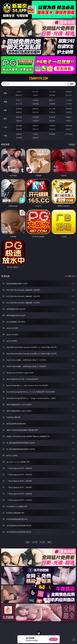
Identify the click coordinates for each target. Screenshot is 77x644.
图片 (5, 119)
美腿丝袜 (19, 121)
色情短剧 (36, 138)
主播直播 (52, 104)
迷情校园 (19, 129)
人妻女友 (52, 126)
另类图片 (69, 121)
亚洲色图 (36, 117)
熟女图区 (52, 121)
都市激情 (19, 126)
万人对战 (52, 92)
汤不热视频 (69, 134)
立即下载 (53, 639)
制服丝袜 (19, 112)
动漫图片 (69, 117)
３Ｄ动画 (69, 100)
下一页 (42, 542)
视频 (5, 102)
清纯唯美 (36, 121)
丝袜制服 (36, 104)
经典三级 (36, 112)
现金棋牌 (52, 95)
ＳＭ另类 (69, 104)
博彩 (5, 93)
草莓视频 (52, 134)
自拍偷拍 (36, 100)
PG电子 (19, 92)
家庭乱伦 (36, 126)
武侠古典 (69, 126)
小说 (5, 127)
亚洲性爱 (19, 109)
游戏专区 (69, 92)
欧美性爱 (69, 109)
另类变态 (69, 112)
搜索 (72, 84)
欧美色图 (52, 117)
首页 (28, 542)
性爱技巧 (69, 129)
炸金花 (36, 95)
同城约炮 (19, 134)
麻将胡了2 (19, 95)
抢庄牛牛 (69, 95)
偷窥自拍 (19, 117)
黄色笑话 (52, 129)
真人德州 (36, 92)
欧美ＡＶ (52, 100)
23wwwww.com (38, 78)
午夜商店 (36, 134)
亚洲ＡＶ (19, 100)
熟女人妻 (19, 104)
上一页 (35, 542)
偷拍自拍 (36, 109)
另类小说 (36, 129)
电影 (5, 110)
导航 (5, 136)
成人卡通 (52, 109)
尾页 (49, 542)
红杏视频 (19, 138)
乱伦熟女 (52, 112)
